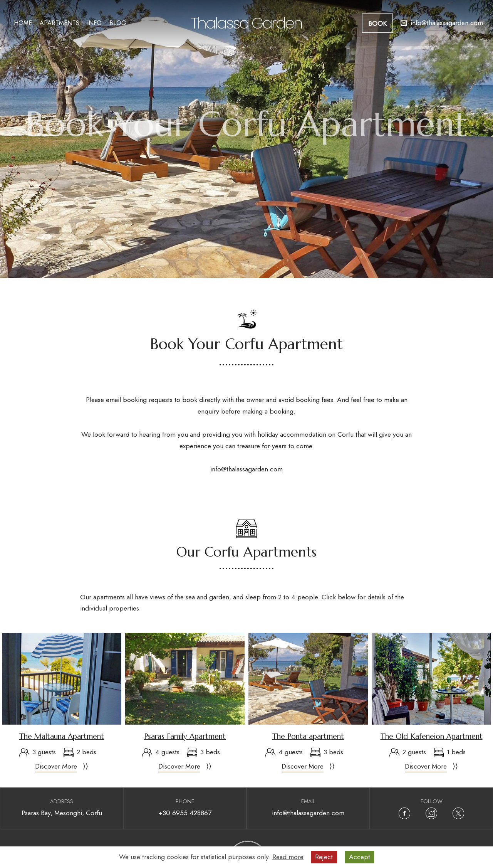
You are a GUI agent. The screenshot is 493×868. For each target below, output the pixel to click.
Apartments (60, 23)
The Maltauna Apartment (62, 736)
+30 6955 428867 (185, 813)
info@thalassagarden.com (246, 469)
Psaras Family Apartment (185, 736)
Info (94, 23)
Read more (288, 857)
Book (377, 24)
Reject (324, 857)
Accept (360, 857)
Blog (118, 23)
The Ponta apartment (308, 736)
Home (23, 23)
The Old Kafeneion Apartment (432, 736)
